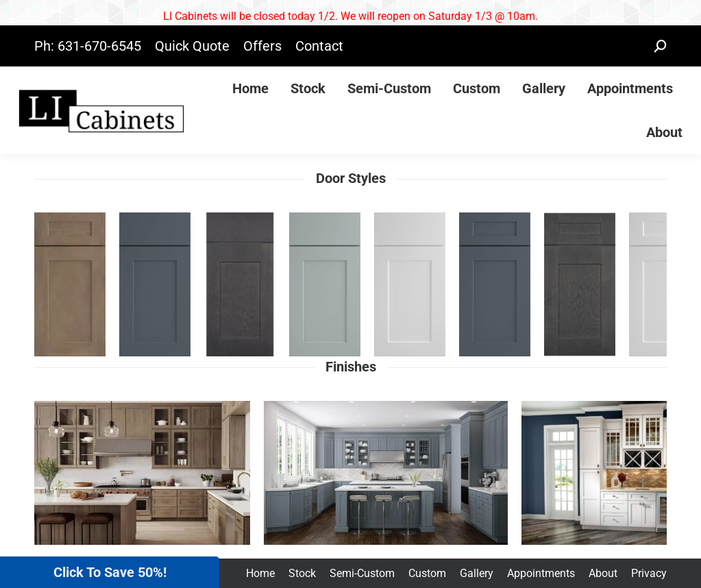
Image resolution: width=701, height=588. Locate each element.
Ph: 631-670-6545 (88, 46)
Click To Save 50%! (110, 572)
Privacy (649, 573)
